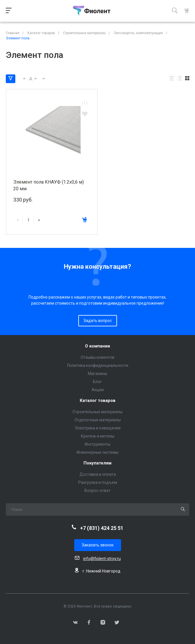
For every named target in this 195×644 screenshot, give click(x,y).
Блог (97, 382)
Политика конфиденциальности (98, 365)
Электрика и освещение (98, 428)
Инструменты (97, 444)
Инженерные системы (97, 452)
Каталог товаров (98, 401)
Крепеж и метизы (98, 436)
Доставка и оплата (98, 474)
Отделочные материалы (98, 420)
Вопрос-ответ (97, 491)
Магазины (97, 374)
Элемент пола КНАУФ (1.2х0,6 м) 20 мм (49, 185)
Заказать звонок (98, 545)
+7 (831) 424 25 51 (102, 528)
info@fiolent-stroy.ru (102, 559)
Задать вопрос (98, 321)
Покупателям (97, 463)
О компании (97, 346)
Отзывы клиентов (97, 357)
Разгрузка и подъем (98, 482)
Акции (98, 390)
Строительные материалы (97, 412)
